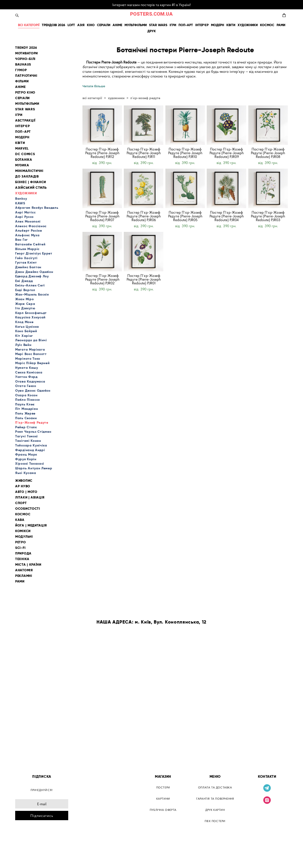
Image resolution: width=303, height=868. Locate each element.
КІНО (91, 25)
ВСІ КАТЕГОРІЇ (29, 25)
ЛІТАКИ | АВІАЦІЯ (30, 497)
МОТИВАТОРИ (27, 53)
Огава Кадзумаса (30, 381)
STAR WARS (158, 25)
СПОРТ (21, 503)
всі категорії (92, 98)
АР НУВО (23, 486)
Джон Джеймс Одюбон (34, 272)
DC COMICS (25, 154)
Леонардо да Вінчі (31, 340)
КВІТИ (231, 25)
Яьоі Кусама (26, 473)
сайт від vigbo (25, 857)
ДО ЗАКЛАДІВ (27, 176)
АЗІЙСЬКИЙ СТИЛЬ (31, 188)
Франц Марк (26, 454)
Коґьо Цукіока (27, 327)
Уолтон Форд (26, 377)
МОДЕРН (217, 25)
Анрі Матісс (25, 212)
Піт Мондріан (27, 409)
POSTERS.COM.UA (151, 14)
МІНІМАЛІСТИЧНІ (29, 171)
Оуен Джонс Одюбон (33, 390)
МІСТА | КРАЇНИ (28, 565)
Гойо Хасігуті (26, 258)
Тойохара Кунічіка (31, 445)
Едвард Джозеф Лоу (32, 276)
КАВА (20, 520)
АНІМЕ (117, 25)
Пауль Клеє (25, 404)
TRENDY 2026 (26, 48)
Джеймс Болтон (28, 267)
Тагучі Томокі (27, 436)
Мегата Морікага (30, 349)
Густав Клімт (26, 262)
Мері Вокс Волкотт (31, 354)
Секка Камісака (29, 372)
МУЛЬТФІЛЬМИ (136, 25)
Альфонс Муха (27, 235)
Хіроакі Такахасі (30, 464)
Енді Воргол (25, 290)
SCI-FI (20, 548)
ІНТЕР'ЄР (202, 25)
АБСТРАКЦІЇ (25, 120)
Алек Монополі (28, 221)
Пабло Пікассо (28, 400)
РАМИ (281, 25)
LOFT (71, 25)
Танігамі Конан (28, 441)
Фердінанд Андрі (30, 450)
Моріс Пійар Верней (32, 363)
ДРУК (152, 31)
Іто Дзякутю (25, 308)
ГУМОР (21, 70)
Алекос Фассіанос (31, 226)
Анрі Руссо (24, 217)
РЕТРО (21, 542)
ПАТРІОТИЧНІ (26, 76)
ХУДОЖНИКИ (248, 25)
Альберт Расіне (29, 230)
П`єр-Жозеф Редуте (32, 422)
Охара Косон (26, 395)
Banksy (21, 199)
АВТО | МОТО (26, 492)
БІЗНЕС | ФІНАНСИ (31, 182)
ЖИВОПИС (24, 481)
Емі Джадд (24, 281)
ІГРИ (173, 25)
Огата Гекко (26, 386)
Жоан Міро (24, 299)
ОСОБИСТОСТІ (28, 509)
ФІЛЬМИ (22, 81)
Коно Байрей (26, 331)
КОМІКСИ (23, 531)
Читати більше (94, 86)
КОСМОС (267, 25)
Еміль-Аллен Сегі (30, 285)
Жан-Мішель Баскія (32, 294)
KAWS (20, 203)
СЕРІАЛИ (104, 25)
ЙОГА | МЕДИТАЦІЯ (31, 525)
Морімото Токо (28, 359)
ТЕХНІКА (22, 559)
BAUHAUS (23, 64)
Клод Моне (24, 322)
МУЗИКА (22, 165)
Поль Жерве (25, 413)
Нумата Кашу (27, 368)
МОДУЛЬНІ (24, 537)
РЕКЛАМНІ (24, 576)
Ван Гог (21, 240)
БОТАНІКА (24, 160)
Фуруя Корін (26, 459)
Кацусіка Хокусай (30, 317)
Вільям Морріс (27, 249)
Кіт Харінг (24, 336)
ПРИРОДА (23, 553)
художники (116, 98)
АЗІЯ (81, 25)
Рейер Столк (26, 427)
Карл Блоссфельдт (31, 313)
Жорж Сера (25, 304)
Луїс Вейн (23, 345)
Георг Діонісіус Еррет (34, 253)
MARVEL (22, 148)
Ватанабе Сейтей (30, 244)
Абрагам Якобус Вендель (37, 208)
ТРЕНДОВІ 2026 (53, 25)
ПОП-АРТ (186, 25)
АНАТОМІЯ (24, 570)
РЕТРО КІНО (25, 92)
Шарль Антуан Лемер (34, 468)
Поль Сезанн (26, 418)
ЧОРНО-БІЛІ (25, 59)
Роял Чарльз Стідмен (33, 432)
